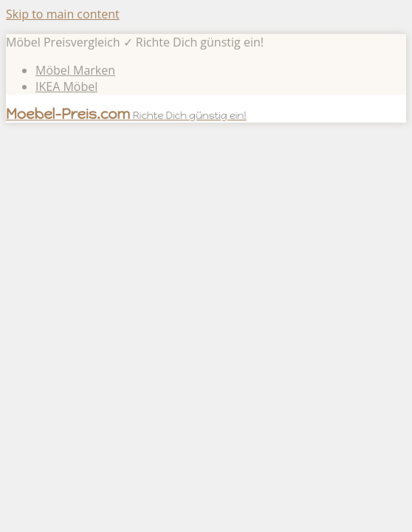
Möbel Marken (75, 70)
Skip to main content (63, 14)
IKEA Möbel (66, 86)
